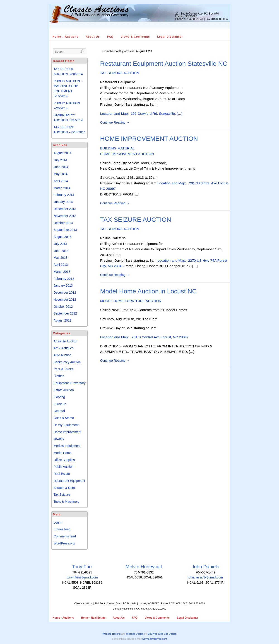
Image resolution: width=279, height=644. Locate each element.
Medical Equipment (67, 446)
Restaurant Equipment (69, 481)
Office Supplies (64, 460)
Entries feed (62, 529)
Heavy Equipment (66, 425)
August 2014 (62, 153)
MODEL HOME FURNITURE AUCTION (131, 301)
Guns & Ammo (64, 418)
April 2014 (61, 181)
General (59, 411)
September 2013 (65, 230)
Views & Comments (135, 37)
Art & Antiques (64, 348)
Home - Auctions (63, 618)
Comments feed (65, 536)
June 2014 (61, 167)
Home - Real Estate (93, 618)
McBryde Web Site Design (162, 634)
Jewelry (59, 439)
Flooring (59, 397)
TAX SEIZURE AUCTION (120, 73)
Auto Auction (62, 355)
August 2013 (62, 237)
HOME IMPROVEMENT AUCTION (149, 139)
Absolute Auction (65, 341)
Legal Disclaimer (170, 37)
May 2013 (60, 258)
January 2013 (63, 285)
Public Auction (63, 467)
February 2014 (64, 195)
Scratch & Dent (64, 488)
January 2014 (63, 202)
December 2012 (65, 293)
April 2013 (61, 265)
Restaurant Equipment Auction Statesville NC (164, 64)
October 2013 (63, 223)
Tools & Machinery (66, 502)
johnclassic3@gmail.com (205, 577)
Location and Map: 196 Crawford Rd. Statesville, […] (141, 113)
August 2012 (62, 320)
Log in (58, 522)
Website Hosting (111, 634)
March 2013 (62, 272)
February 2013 (64, 279)
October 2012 (63, 307)
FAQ (110, 37)
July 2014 (60, 160)
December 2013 (65, 209)
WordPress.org (64, 543)
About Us (93, 37)
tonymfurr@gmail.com (82, 577)
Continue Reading (115, 122)
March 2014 (62, 188)
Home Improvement (67, 432)
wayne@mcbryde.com (155, 639)
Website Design (135, 634)
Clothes (59, 376)
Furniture (60, 404)
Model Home (62, 453)
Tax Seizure (62, 495)
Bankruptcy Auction (67, 362)
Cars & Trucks (63, 369)
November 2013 (65, 216)
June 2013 (61, 251)
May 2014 (60, 174)
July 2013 (60, 244)
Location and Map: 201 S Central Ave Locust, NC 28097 (144, 337)
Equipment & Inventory (70, 383)
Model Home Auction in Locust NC (148, 291)
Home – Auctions (66, 37)
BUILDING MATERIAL (117, 148)
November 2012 (65, 300)
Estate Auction (64, 390)
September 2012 (65, 313)
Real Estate (62, 474)
